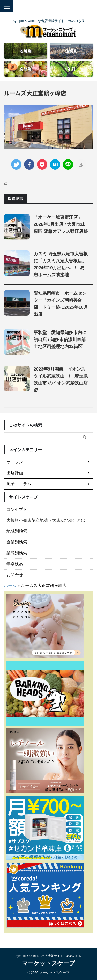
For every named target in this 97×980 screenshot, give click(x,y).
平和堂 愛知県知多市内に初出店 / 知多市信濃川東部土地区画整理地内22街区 (60, 340)
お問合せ (15, 575)
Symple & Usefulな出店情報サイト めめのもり (48, 956)
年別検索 (15, 564)
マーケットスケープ (48, 963)
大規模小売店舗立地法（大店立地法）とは (46, 520)
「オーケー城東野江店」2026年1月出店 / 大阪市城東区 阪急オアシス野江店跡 (61, 224)
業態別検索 (17, 553)
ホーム (10, 586)
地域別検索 (17, 531)
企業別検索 (17, 542)
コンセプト (17, 509)
